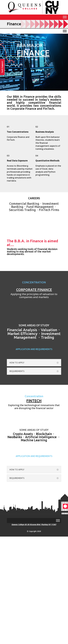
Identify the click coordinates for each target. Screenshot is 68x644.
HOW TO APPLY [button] (17, 363)
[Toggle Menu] (65, 17)
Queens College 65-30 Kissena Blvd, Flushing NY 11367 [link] (34, 524)
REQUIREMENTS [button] (17, 371)
